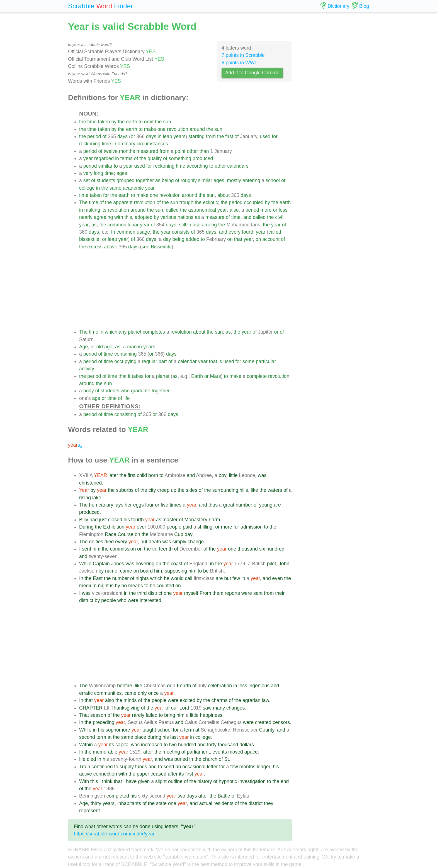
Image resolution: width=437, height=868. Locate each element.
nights (142, 578)
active (86, 774)
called (172, 210)
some (248, 361)
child (142, 475)
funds (141, 767)
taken (104, 122)
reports (232, 593)
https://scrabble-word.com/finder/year (114, 834)
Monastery (196, 520)
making (92, 210)
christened (90, 483)
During (86, 527)
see (145, 247)
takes (138, 376)
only (142, 693)
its (104, 210)
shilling (205, 527)
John (284, 564)
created (263, 722)
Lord (184, 708)
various (168, 217)
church (210, 759)
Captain (101, 564)
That (84, 715)
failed (152, 715)
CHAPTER (91, 708)
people (174, 527)
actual (206, 803)
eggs (139, 505)
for (275, 136)
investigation (252, 781)
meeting (171, 752)
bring (170, 715)
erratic (86, 693)
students (106, 180)
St (226, 759)
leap (167, 136)
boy (223, 475)
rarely (138, 715)
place (140, 737)
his (127, 520)
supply (127, 767)
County (267, 730)
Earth (197, 376)
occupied (254, 202)
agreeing (103, 217)
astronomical (202, 210)
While (85, 564)
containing (125, 354)
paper (143, 774)
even (278, 578)
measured (147, 151)
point (180, 151)
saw (207, 708)
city (152, 490)
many (219, 708)
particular (266, 361)
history (205, 781)
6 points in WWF (240, 63)
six (262, 549)
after (148, 752)
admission (252, 527)
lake (97, 498)
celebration (220, 686)
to (141, 122)
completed (118, 796)
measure (215, 217)
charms (220, 700)
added (193, 239)
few (236, 578)
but (144, 542)
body (89, 391)
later (113, 475)
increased (152, 745)
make (150, 129)
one (162, 129)
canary (106, 505)
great (229, 505)
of (104, 136)
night (103, 586)
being (168, 180)
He (82, 759)
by (114, 122)
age (108, 347)
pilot (271, 564)
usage (143, 232)
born (153, 475)
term (189, 730)
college (87, 188)
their (280, 593)
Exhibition (114, 527)
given (144, 781)
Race (111, 534)
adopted (144, 217)
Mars (216, 376)
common (117, 225)
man (132, 347)
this (128, 217)
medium (88, 586)
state (161, 803)
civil (279, 217)
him (96, 549)
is (220, 361)
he (167, 578)
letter (212, 767)
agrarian (252, 700)
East (98, 578)
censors (281, 722)
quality (155, 158)
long (99, 173)
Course (126, 534)
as (158, 180)
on (230, 239)
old (100, 347)
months (127, 151)
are (277, 505)
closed (115, 520)
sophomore (118, 730)
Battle (224, 796)
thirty (96, 803)
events (220, 752)
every (235, 232)
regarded (104, 158)
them (218, 593)
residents (223, 803)
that (238, 239)
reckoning (90, 144)
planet (135, 332)
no (124, 586)
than (204, 151)
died (109, 542)
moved (236, 752)
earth (132, 122)
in (160, 136)
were (247, 593)
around (197, 129)
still (182, 225)
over (141, 527)
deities (96, 542)
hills (244, 490)
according (197, 166)
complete (257, 376)
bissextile (89, 239)
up (174, 490)
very (88, 173)
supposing (176, 571)
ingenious (259, 686)
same (116, 188)
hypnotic (228, 781)
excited (188, 700)
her (128, 505)
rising (85, 498)
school (273, 180)
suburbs (125, 490)
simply (179, 542)
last (174, 737)
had (94, 520)
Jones (117, 564)
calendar (187, 361)
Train (85, 767)
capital (122, 745)
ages (122, 173)
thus (213, 505)
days (122, 136)
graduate (141, 391)
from (211, 136)
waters (275, 490)
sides (192, 490)
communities (108, 693)
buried (181, 759)
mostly (234, 180)
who (125, 391)
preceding (104, 722)
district (155, 593)
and (247, 217)
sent (87, 549)
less (283, 210)
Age (83, 347)
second (87, 737)
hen (93, 505)
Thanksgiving (125, 708)
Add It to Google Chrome (252, 73)
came (126, 571)
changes (236, 708)
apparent (123, 202)
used (265, 136)
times (176, 505)
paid (187, 527)
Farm (214, 520)
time (92, 122)
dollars (247, 745)
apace (251, 752)
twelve (111, 151)
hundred (275, 549)
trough (186, 202)
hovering (145, 564)
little (233, 475)
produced (203, 158)
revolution (178, 129)
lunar (133, 225)
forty (212, 745)
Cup (179, 534)
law (265, 700)
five (165, 505)
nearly (86, 217)
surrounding (225, 490)
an (178, 767)
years (180, 136)
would (177, 578)
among (209, 225)
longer (263, 767)
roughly (189, 180)
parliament (198, 752)
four (149, 505)
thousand (247, 549)
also (234, 210)
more (266, 210)
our (174, 708)
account (271, 239)
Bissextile (161, 247)
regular (150, 361)
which (111, 332)
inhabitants (129, 803)
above (111, 247)
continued (102, 767)
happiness (211, 715)
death (155, 542)
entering (251, 180)
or (133, 136)
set (87, 180)
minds (130, 700)
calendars (238, 166)
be (206, 571)
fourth (248, 232)
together (145, 180)
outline (175, 781)
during (155, 737)
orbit (149, 122)
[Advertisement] (185, 289)
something (180, 158)
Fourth (184, 686)
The (83, 202)
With (84, 781)
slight (161, 781)
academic (133, 188)
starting (196, 136)
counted (165, 586)
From (205, 593)
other (192, 151)
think (107, 781)
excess (95, 247)
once (153, 693)
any (123, 332)
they (269, 803)
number (244, 505)
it (129, 376)
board (146, 571)
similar (105, 166)
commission (123, 549)
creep (163, 490)
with (119, 217)
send (169, 767)
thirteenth (162, 549)
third (142, 593)
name (111, 571)
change (196, 542)
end (285, 781)
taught (149, 730)
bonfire (125, 686)
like (254, 490)
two (173, 745)
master (170, 520)
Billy (84, 520)
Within (86, 745)
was (262, 475)
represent (89, 811)
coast (177, 564)
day (167, 239)
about (224, 195)
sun (167, 122)
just (103, 520)
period (94, 136)
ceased (158, 774)
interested (150, 600)
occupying (125, 361)
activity (87, 369)
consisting (125, 414)
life (127, 398)
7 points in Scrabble (243, 55)
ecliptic (210, 202)
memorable (105, 752)
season (98, 715)
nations (185, 217)
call (189, 578)
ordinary (127, 144)
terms (127, 158)
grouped (126, 180)
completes (154, 332)
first (229, 136)
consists (181, 232)
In (113, 232)
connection (105, 774)
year (88, 158)
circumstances (152, 144)
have (131, 781)
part (163, 361)
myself (191, 593)
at (197, 730)
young (266, 505)
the (82, 122)
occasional (194, 767)
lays (119, 505)
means (136, 586)
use (196, 225)
